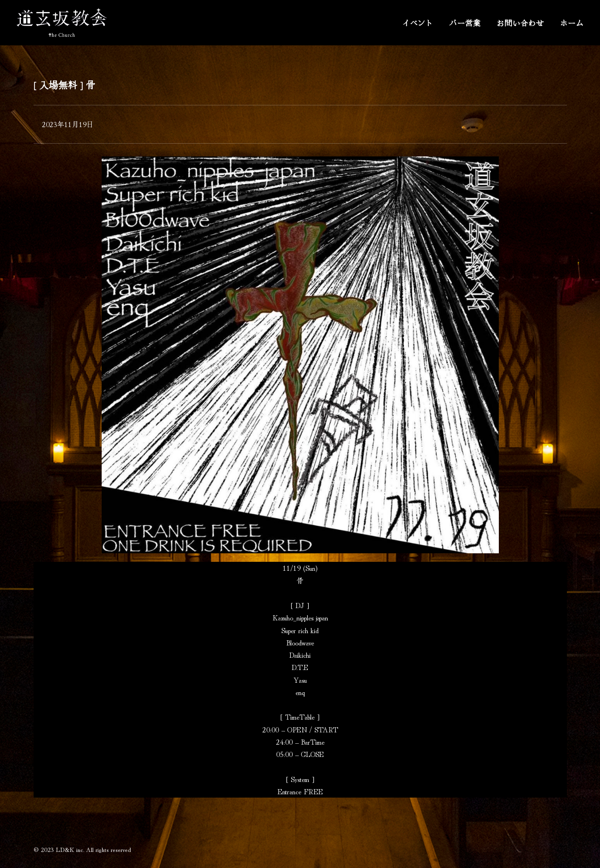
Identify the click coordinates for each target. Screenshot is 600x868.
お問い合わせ (520, 23)
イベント (418, 23)
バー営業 (465, 23)
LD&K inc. (70, 849)
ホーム (572, 23)
